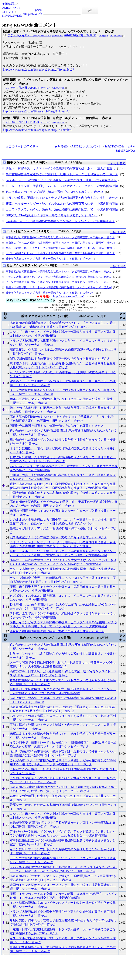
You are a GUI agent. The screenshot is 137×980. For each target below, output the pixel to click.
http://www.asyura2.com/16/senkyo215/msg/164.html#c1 (38, 130)
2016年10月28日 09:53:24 (22, 88)
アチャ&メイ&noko (35, 35)
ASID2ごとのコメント (86, 146)
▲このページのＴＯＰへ (22, 146)
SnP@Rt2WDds (12, 16)
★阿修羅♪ (9, 4)
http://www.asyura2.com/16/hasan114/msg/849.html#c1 (37, 111)
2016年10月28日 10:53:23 (22, 122)
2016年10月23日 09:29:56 (80, 35)
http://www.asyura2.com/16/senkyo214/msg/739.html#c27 (38, 70)
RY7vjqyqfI (103, 36)
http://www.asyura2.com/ (68, 296)
